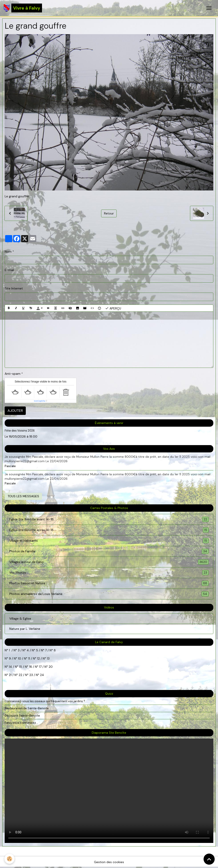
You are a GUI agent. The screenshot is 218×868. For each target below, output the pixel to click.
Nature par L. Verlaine (25, 629)
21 (11, 675)
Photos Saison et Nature (109, 583)
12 (39, 658)
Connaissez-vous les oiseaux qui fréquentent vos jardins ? (45, 701)
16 (31, 667)
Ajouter (15, 411)
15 (21, 667)
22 (20, 675)
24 (42, 675)
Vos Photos (109, 573)
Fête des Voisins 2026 (20, 431)
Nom (8, 252)
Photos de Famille (109, 551)
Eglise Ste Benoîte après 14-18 (109, 530)
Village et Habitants (109, 541)
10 (19, 658)
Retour (109, 213)
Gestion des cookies (109, 862)
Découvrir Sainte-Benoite (22, 716)
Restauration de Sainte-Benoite (27, 708)
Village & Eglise (20, 618)
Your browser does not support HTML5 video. (109, 791)
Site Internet (14, 288)
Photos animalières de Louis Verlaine (109, 594)
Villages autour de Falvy (109, 562)
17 (40, 667)
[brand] (23, 8)
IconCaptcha (40, 401)
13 (48, 658)
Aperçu (113, 308)
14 (10, 667)
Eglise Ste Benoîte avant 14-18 (109, 519)
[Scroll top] (209, 859)
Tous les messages (23, 496)
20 (50, 667)
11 (29, 658)
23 (31, 675)
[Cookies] (9, 859)
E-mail (9, 270)
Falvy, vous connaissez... (21, 723)
